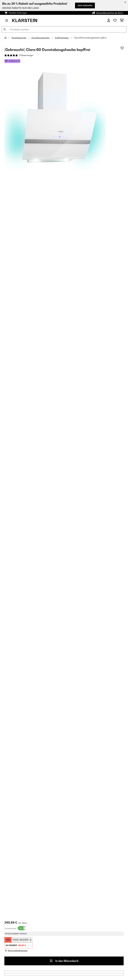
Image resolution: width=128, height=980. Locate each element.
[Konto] (109, 20)
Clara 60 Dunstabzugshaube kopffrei (90, 38)
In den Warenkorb (64, 961)
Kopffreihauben (62, 38)
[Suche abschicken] (5, 29)
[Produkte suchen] (64, 29)
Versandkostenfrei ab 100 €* (110, 13)
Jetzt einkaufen (85, 5)
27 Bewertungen (26, 55)
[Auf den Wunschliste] (122, 48)
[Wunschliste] (115, 20)
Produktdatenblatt (10, 928)
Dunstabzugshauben (41, 38)
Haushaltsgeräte (19, 38)
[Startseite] (8, 38)
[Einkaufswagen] (122, 20)
